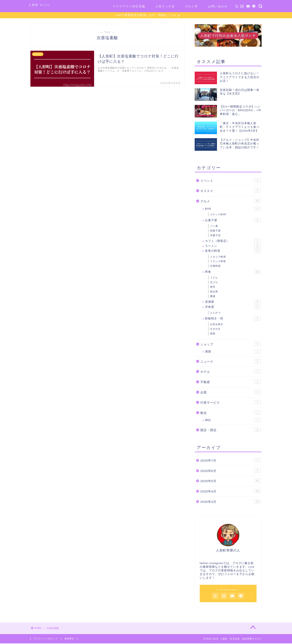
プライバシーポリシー (46, 639)
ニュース (230, 362)
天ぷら (214, 283)
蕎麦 (213, 297)
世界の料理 (233, 252)
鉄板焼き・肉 (233, 319)
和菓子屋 (215, 231)
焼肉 (213, 334)
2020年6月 (230, 471)
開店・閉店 (230, 430)
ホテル (230, 372)
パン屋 (214, 227)
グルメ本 (191, 6)
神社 (233, 421)
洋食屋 (233, 308)
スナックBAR (218, 215)
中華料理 (215, 267)
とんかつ (215, 313)
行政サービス (230, 403)
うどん (214, 278)
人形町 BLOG (39, 5)
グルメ (230, 201)
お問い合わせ (218, 6)
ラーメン (233, 247)
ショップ (230, 345)
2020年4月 (230, 492)
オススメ (230, 191)
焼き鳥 (214, 292)
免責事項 (69, 639)
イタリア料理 (218, 257)
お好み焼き (217, 325)
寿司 (213, 288)
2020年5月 (230, 481)
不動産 (230, 382)
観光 (230, 413)
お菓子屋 (233, 221)
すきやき (215, 330)
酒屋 (233, 352)
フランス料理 (218, 262)
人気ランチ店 (165, 6)
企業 (230, 392)
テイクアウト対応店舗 (129, 6)
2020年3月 (230, 502)
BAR (233, 209)
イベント (230, 181)
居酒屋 (233, 303)
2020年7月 (230, 461)
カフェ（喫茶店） (233, 242)
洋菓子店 (215, 236)
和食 (233, 272)
